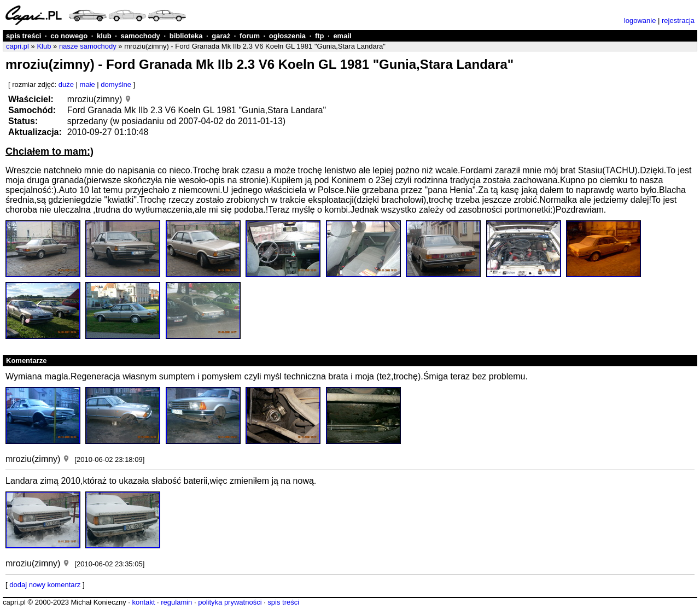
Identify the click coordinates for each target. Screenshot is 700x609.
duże (66, 84)
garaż (221, 36)
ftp (320, 36)
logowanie (640, 21)
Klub (44, 46)
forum (250, 36)
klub (104, 36)
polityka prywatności (230, 602)
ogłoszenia (287, 36)
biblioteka (186, 36)
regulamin (176, 602)
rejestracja (678, 21)
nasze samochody (88, 46)
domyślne (116, 84)
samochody (141, 36)
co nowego (69, 36)
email (342, 36)
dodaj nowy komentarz (45, 585)
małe (87, 84)
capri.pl (17, 46)
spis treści (24, 36)
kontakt (143, 602)
